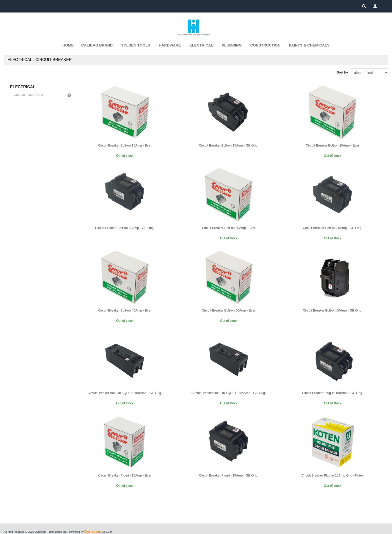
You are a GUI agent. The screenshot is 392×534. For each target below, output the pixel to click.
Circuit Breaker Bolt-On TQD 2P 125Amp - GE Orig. (229, 393)
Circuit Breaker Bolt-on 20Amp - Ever (332, 145)
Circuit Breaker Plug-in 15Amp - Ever (125, 475)
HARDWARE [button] (170, 45)
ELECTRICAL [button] (201, 45)
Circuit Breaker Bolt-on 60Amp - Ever (229, 310)
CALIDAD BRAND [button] (97, 45)
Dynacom (93, 531)
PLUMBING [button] (232, 45)
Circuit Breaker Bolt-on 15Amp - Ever (125, 145)
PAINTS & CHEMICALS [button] (309, 45)
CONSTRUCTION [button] (265, 45)
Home (68, 45)
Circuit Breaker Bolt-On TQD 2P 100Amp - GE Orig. (125, 393)
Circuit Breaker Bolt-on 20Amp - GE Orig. (125, 228)
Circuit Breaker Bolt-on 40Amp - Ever (125, 310)
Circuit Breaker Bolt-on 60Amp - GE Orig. (332, 310)
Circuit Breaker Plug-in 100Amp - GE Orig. (332, 393)
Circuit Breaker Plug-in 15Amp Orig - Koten (333, 475)
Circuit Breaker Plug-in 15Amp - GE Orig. (229, 475)
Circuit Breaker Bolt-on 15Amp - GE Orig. (229, 145)
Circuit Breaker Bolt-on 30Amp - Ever (229, 228)
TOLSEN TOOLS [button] (136, 45)
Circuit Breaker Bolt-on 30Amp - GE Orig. (332, 228)
